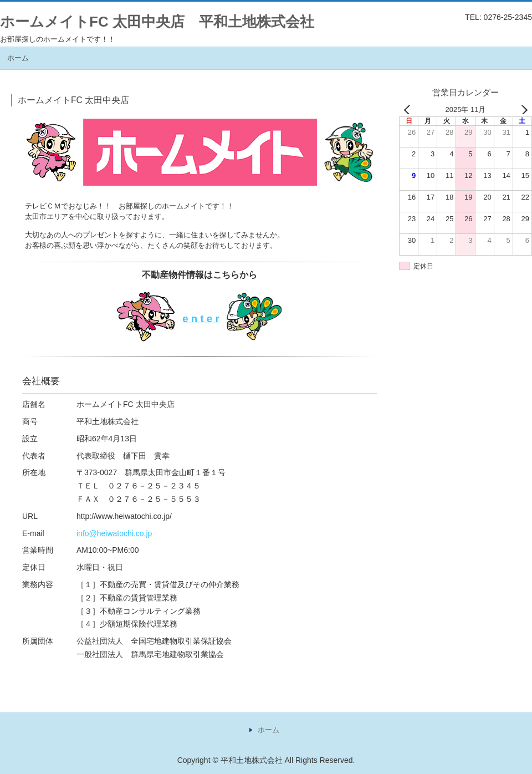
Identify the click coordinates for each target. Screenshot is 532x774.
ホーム (18, 58)
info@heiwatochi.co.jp (114, 533)
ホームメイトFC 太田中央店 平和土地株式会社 (157, 22)
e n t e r (201, 319)
